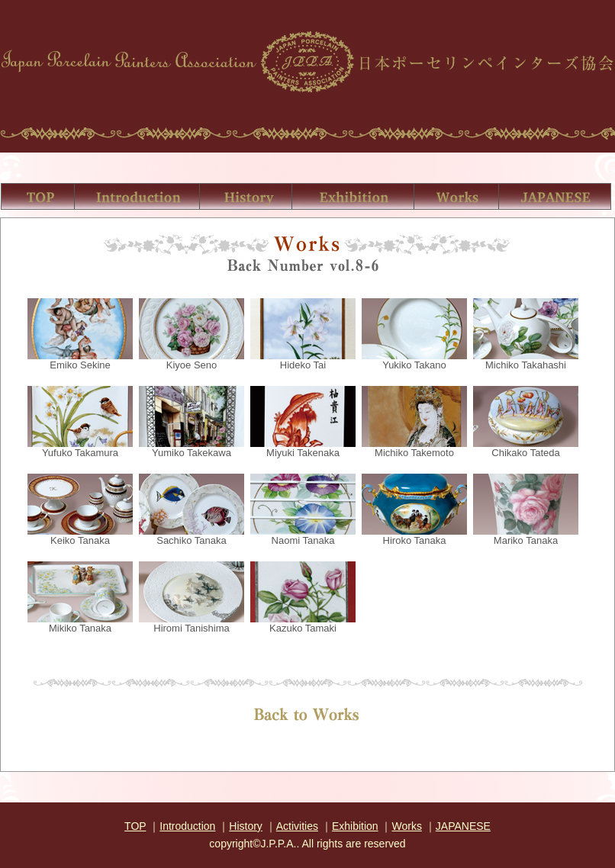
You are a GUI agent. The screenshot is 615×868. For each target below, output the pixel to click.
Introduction (187, 826)
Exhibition (355, 826)
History (246, 826)
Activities (297, 826)
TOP (135, 826)
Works (406, 826)
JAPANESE (463, 826)
